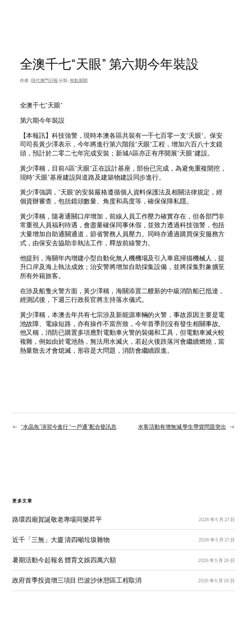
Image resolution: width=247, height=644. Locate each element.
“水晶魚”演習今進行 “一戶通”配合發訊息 (69, 427)
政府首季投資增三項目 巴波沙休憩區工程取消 (77, 580)
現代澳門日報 (44, 80)
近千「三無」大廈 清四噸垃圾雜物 (61, 540)
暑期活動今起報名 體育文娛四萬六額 (64, 560)
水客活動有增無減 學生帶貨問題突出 (182, 427)
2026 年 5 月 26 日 (216, 560)
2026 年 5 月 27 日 (217, 519)
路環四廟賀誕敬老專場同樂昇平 (57, 519)
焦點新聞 (79, 80)
